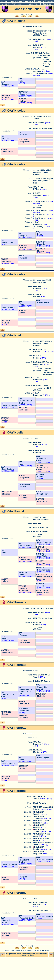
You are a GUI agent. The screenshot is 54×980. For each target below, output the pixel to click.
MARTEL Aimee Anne (43, 129)
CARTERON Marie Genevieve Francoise (44, 577)
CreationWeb (40, 954)
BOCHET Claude (40, 475)
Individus (40, 1)
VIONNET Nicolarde (23, 717)
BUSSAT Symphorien (42, 493)
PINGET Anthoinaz (38, 194)
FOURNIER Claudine (38, 817)
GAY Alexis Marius (25, 545)
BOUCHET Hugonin (23, 93)
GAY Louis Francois (43, 541)
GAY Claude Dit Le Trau (7, 694)
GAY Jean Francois (38, 287)
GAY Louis (22, 80)
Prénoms (29, 1)
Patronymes (16, 1)
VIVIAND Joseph (40, 585)
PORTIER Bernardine (42, 500)
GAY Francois (23, 133)
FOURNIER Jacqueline (38, 852)
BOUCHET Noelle (23, 312)
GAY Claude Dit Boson (41, 458)
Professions (17, 4)
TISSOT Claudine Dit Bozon (42, 467)
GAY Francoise (38, 223)
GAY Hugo (40, 226)
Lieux (4, 4)
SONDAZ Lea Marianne (25, 558)
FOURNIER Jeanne (42, 681)
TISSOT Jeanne (40, 201)
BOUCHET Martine (38, 46)
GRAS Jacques (23, 876)
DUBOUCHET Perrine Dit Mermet (43, 363)
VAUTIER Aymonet (23, 409)
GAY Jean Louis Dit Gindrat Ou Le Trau (25, 691)
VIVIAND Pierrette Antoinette (23, 588)
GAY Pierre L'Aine (38, 188)
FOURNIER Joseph (38, 813)
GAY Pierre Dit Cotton (9, 864)
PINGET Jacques (23, 257)
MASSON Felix (23, 573)
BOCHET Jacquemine (24, 477)
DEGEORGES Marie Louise (43, 592)
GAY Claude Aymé (43, 301)
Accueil (5, 1)
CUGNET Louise (37, 357)
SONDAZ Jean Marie (42, 555)
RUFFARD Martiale (38, 295)
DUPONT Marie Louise (43, 548)
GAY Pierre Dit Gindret (40, 351)
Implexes (47, 4)
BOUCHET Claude (38, 623)
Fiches (50, 1)
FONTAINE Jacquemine (24, 141)
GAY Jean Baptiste (38, 444)
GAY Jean (39, 214)
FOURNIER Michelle (41, 695)
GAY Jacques (39, 39)
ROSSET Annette (41, 532)
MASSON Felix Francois (43, 569)
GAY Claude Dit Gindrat (41, 687)
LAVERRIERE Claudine (39, 451)
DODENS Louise (41, 385)
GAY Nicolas (39, 123)
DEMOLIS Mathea (23, 100)
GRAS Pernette (39, 803)
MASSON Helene (41, 528)
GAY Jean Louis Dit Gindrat (25, 401)
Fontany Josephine (41, 562)
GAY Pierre (40, 218)
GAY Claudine (41, 73)
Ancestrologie (26, 954)
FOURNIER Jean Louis (24, 710)
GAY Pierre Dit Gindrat (45, 858)
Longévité (33, 4)
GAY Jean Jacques (38, 70)
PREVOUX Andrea (41, 53)
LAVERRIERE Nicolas (24, 485)
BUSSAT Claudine (23, 496)
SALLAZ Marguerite (24, 702)
